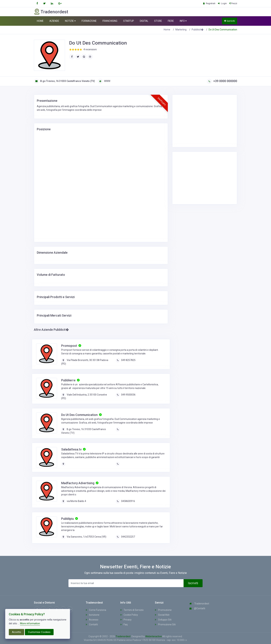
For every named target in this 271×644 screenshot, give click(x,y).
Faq (124, 624)
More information (30, 623)
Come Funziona (96, 610)
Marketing (181, 30)
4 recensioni (90, 49)
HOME (40, 21)
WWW (104, 81)
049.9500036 (128, 395)
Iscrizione (93, 615)
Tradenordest (199, 604)
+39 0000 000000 (222, 81)
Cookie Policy (129, 615)
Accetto (17, 632)
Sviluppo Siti (163, 620)
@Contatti (197, 608)
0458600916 (128, 501)
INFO (183, 21)
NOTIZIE (70, 21)
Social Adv (162, 615)
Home (167, 30)
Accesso (92, 620)
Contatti (92, 624)
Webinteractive (154, 636)
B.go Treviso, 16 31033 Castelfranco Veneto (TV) (64, 81)
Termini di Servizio (132, 610)
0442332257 (128, 537)
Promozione (163, 610)
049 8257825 (128, 360)
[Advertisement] (202, 120)
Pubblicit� (198, 30)
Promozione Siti (165, 624)
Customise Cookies (39, 632)
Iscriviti (230, 21)
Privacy (126, 620)
